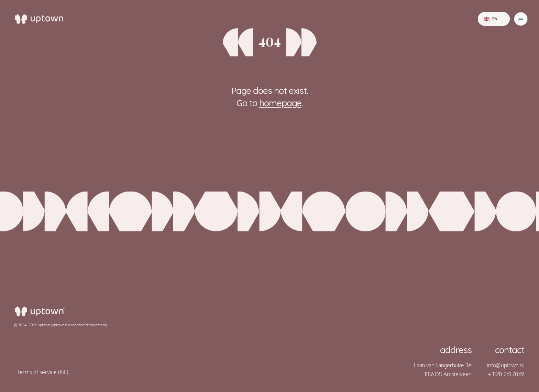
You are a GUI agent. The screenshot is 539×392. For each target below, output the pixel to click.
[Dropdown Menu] (521, 19)
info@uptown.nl (506, 365)
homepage (280, 103)
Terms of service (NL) (43, 372)
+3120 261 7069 (506, 374)
